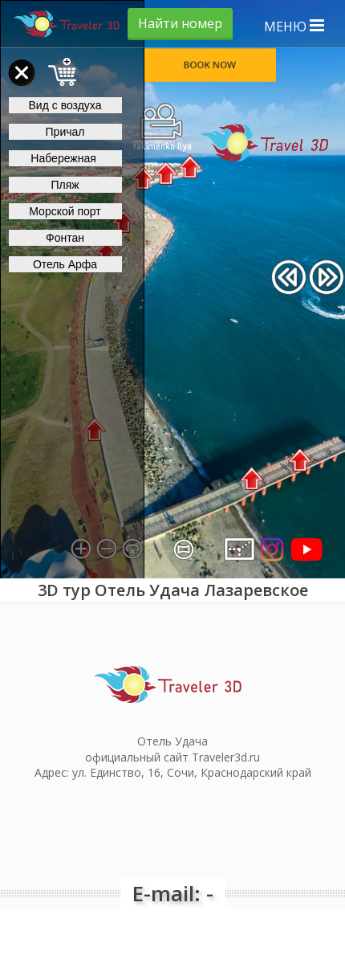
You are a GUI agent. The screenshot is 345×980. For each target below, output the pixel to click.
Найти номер (180, 23)
